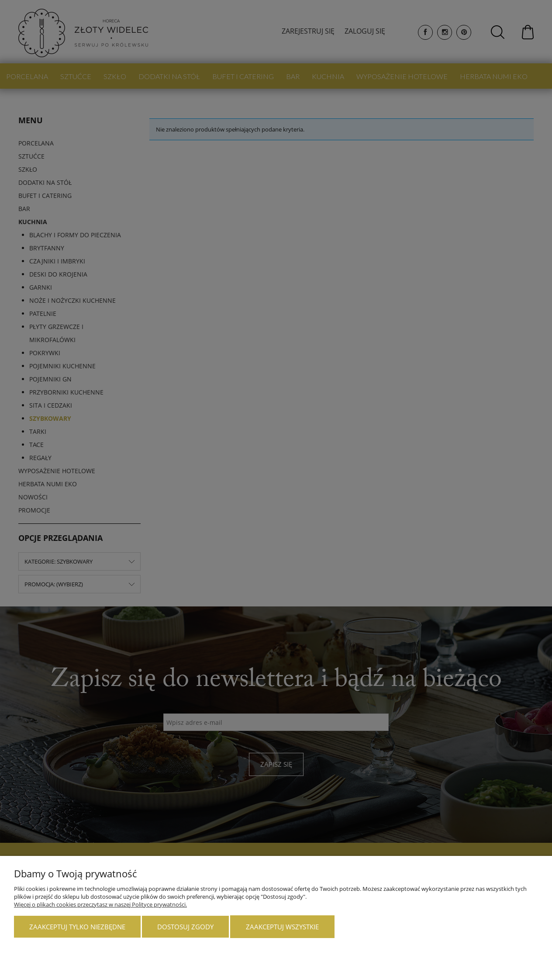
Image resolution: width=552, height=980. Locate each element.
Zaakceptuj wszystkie (282, 927)
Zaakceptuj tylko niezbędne (77, 927)
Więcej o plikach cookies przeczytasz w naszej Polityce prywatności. (100, 904)
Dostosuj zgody (185, 927)
